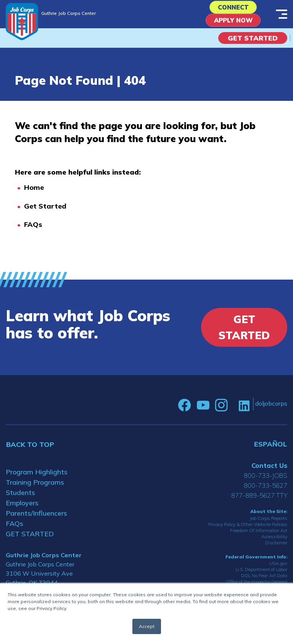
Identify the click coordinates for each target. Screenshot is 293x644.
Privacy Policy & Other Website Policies (248, 528)
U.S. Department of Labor (261, 573)
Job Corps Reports (269, 522)
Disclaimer (276, 546)
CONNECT (233, 8)
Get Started (253, 41)
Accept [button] (147, 626)
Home (34, 191)
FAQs (33, 228)
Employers (22, 506)
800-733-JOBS (266, 479)
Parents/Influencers (36, 517)
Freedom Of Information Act (259, 534)
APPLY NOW (233, 23)
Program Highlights (37, 475)
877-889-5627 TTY (259, 499)
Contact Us (269, 469)
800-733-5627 (266, 489)
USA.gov (278, 567)
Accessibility (274, 540)
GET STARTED (30, 537)
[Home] (22, 22)
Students (20, 496)
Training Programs (35, 486)
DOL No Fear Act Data (264, 579)
